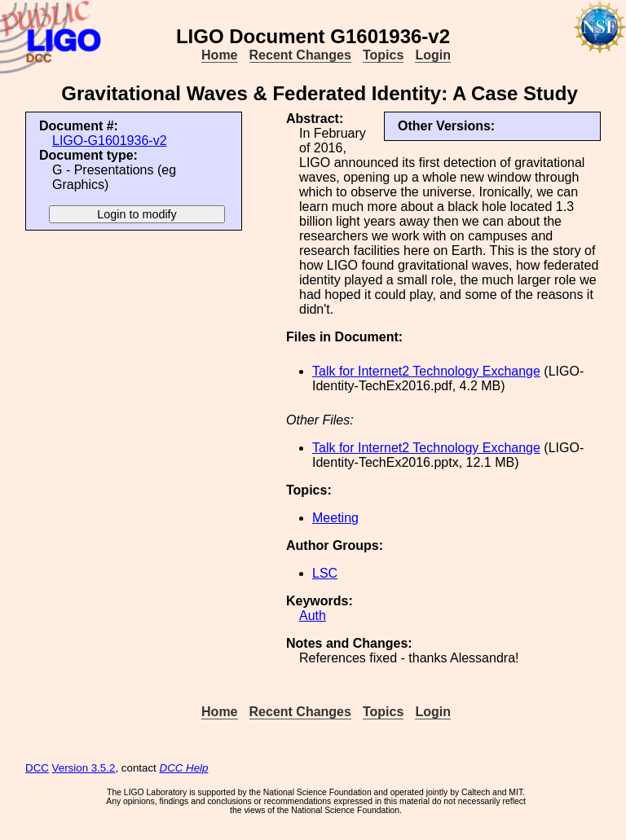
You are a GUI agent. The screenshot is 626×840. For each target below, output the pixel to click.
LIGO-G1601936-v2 (110, 141)
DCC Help (184, 768)
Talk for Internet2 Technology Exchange (426, 371)
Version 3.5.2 (84, 768)
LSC (325, 573)
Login (433, 55)
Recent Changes (300, 55)
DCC (37, 768)
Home (219, 55)
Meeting (335, 518)
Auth (313, 616)
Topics (383, 55)
